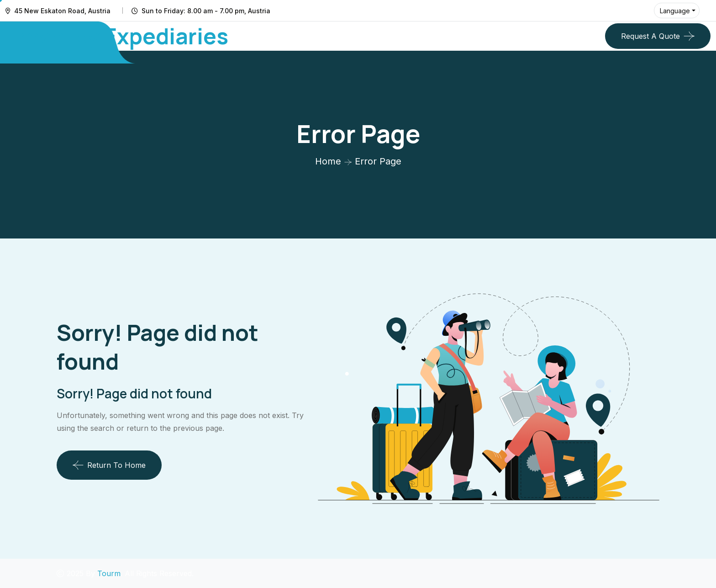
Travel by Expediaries (117, 36)
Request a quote (650, 36)
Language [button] (675, 11)
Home (328, 161)
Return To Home (109, 465)
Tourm (109, 573)
